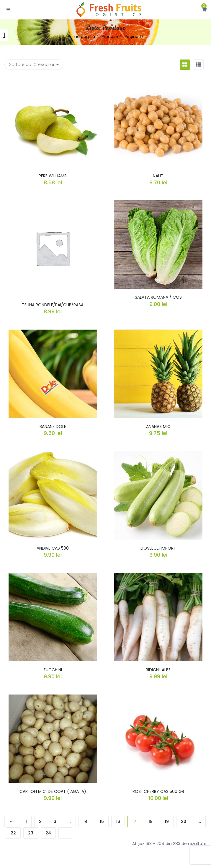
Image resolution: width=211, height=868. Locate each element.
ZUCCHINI (53, 670)
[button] (204, 10)
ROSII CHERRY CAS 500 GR (158, 791)
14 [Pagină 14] (85, 821)
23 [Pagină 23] (31, 833)
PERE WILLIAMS (53, 176)
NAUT (158, 176)
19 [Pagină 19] (167, 821)
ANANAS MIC (158, 426)
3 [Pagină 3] (55, 821)
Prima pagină (81, 37)
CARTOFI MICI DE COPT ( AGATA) (53, 791)
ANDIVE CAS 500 (53, 548)
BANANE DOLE (53, 426)
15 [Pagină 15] (102, 821)
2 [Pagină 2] (40, 821)
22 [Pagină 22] (13, 833)
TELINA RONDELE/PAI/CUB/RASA (53, 305)
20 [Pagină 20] (184, 821)
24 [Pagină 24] (48, 833)
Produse (110, 37)
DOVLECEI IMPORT (158, 548)
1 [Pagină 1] (26, 821)
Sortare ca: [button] (34, 65)
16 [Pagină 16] (118, 821)
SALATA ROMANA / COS (158, 297)
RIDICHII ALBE (158, 670)
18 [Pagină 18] (151, 821)
